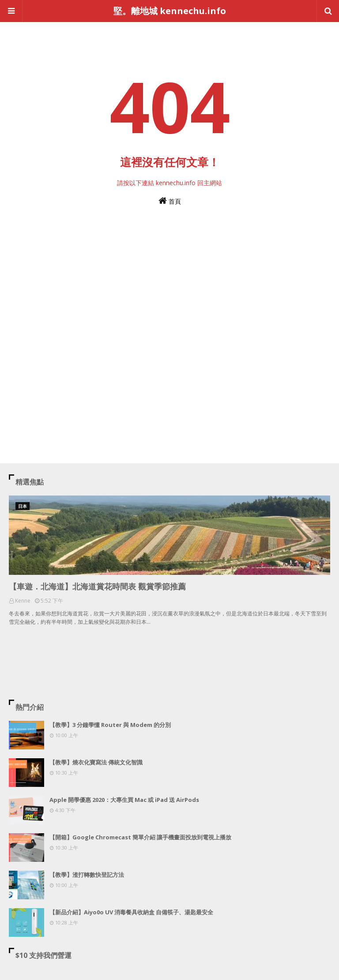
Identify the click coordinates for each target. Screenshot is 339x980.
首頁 (170, 201)
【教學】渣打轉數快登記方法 (87, 875)
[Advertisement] (169, 312)
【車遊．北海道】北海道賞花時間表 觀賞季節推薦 (97, 586)
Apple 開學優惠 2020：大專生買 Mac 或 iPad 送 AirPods (124, 800)
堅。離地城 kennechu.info (170, 11)
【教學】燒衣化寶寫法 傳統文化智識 (96, 762)
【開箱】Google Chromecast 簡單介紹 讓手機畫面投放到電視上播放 (140, 837)
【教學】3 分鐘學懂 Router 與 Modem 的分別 (110, 725)
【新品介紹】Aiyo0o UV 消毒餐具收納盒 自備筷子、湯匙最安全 (131, 912)
